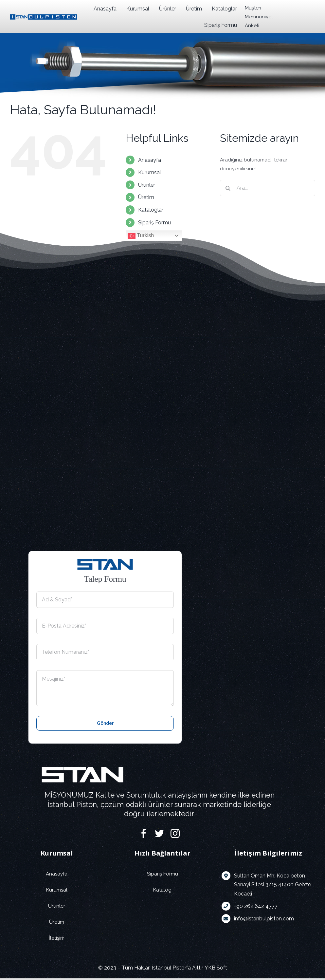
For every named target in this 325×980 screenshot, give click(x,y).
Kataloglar (151, 210)
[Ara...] (268, 188)
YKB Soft (216, 968)
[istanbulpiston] (43, 16)
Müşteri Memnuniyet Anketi (256, 17)
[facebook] (144, 834)
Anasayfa (150, 160)
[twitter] (159, 834)
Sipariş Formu (154, 223)
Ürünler (147, 185)
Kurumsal (150, 172)
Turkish (141, 236)
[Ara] (228, 188)
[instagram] (175, 834)
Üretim (146, 197)
